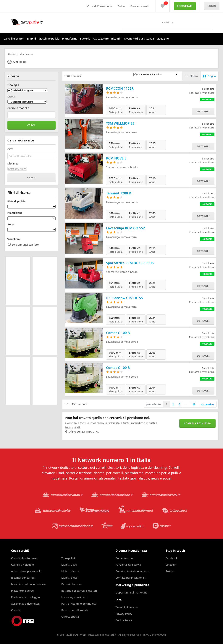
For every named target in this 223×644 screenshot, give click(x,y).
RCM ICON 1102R (120, 88)
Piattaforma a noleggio (25, 597)
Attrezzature (101, 39)
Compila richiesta (197, 423)
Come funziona (125, 558)
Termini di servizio (127, 607)
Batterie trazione (72, 584)
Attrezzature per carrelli (26, 571)
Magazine (163, 39)
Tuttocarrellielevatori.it (42, 22)
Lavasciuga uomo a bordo (122, 97)
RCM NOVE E (116, 158)
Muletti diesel (70, 578)
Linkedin (171, 565)
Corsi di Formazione (100, 6)
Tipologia (13, 85)
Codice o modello (18, 108)
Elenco (194, 76)
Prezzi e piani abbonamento (133, 571)
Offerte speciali (71, 617)
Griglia (212, 76)
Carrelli (16, 610)
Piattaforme (70, 39)
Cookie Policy (124, 620)
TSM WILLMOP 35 (120, 123)
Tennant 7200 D (119, 193)
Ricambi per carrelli (23, 578)
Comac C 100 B (118, 333)
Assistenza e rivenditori (26, 604)
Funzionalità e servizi (129, 565)
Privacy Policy (124, 614)
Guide (121, 6)
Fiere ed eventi (140, 6)
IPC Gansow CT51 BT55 (125, 298)
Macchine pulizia (49, 39)
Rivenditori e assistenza (139, 39)
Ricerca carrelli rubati (75, 610)
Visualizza (14, 239)
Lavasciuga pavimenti (75, 597)
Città (10, 149)
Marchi (31, 39)
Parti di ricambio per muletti (79, 604)
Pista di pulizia (17, 201)
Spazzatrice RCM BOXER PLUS (130, 263)
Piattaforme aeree (22, 591)
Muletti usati (69, 565)
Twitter (170, 571)
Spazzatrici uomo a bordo (122, 167)
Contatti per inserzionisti (131, 578)
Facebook (172, 558)
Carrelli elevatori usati (25, 558)
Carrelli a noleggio (22, 565)
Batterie (85, 39)
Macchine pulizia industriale (28, 584)
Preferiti (163, 5)
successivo (207, 404)
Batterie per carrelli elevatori (79, 591)
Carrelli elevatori (14, 39)
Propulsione (15, 213)
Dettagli (203, 111)
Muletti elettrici (71, 571)
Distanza (13, 164)
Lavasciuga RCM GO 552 (126, 228)
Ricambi (116, 39)
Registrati (185, 6)
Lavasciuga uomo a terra (121, 132)
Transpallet (68, 558)
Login (212, 6)
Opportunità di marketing (132, 592)
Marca (11, 97)
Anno (11, 224)
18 (194, 404)
